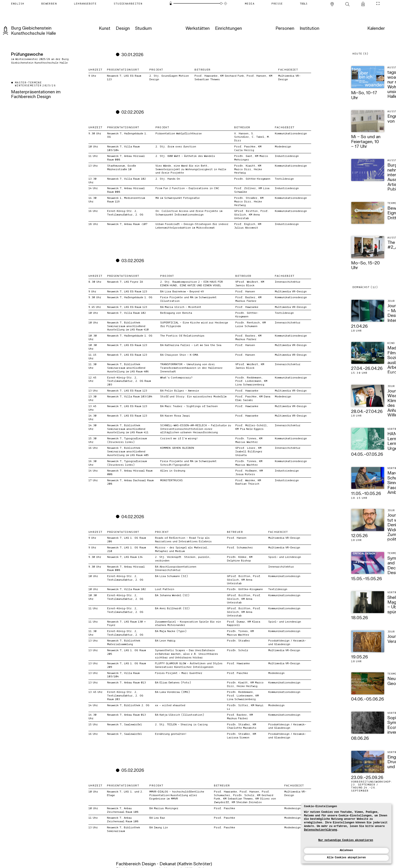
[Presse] (277, 3)
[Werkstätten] (197, 29)
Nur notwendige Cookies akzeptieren (346, 840)
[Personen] (284, 29)
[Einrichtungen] (228, 29)
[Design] (122, 29)
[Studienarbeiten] (128, 3)
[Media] (250, 3)
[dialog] (346, 833)
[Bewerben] (49, 3)
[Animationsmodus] (225, 3)
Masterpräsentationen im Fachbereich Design (36, 95)
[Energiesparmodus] (171, 3)
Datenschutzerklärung (320, 830)
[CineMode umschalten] (378, 3)
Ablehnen (346, 850)
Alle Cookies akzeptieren (346, 858)
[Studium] (143, 29)
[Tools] (304, 3)
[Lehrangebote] (85, 3)
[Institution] (309, 29)
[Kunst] (104, 29)
